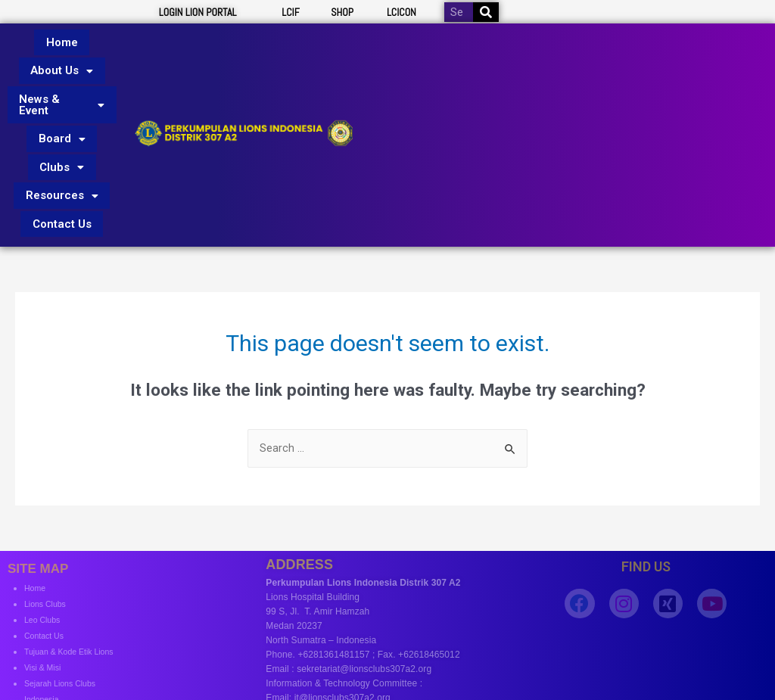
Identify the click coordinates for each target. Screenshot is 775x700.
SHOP (342, 12)
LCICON (402, 12)
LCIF (290, 12)
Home (62, 37)
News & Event (62, 79)
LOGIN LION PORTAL (198, 12)
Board (62, 103)
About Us (62, 55)
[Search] (486, 12)
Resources (62, 139)
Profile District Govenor (71, 644)
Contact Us (62, 157)
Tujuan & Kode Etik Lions (75, 580)
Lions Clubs (48, 533)
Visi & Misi (45, 596)
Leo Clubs (45, 549)
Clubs (62, 121)
